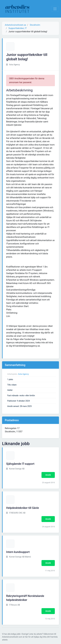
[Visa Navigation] (55, 9)
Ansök (48, 475)
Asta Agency (23, 374)
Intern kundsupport (18, 552)
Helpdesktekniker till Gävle (23, 508)
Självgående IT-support (20, 464)
